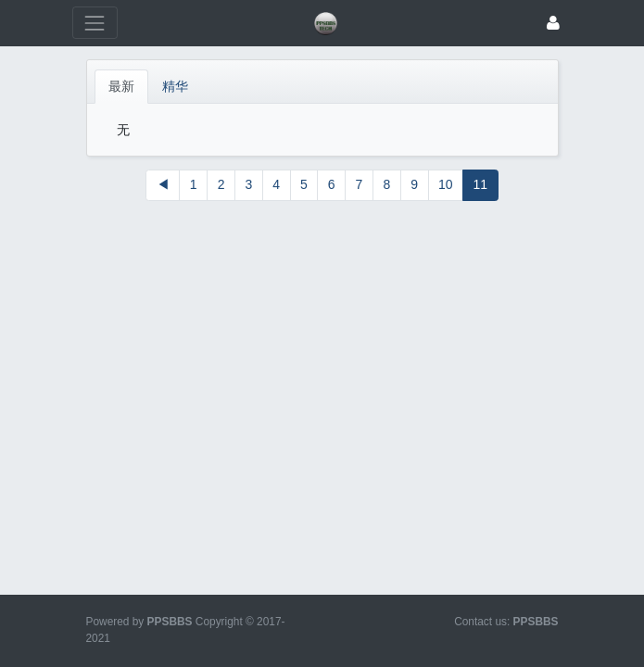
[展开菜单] (95, 23)
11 (481, 184)
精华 (175, 86)
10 (446, 184)
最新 (121, 86)
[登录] (553, 23)
